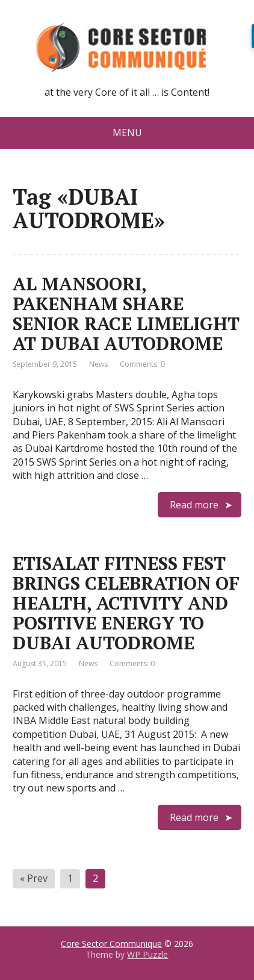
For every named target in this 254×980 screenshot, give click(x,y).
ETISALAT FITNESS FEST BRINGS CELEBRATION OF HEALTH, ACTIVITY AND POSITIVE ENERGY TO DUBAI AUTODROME (126, 603)
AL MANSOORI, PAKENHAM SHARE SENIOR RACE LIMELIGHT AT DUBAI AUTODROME (126, 314)
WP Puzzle (147, 954)
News (98, 364)
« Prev (34, 878)
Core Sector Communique (111, 944)
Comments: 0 (142, 364)
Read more (194, 505)
